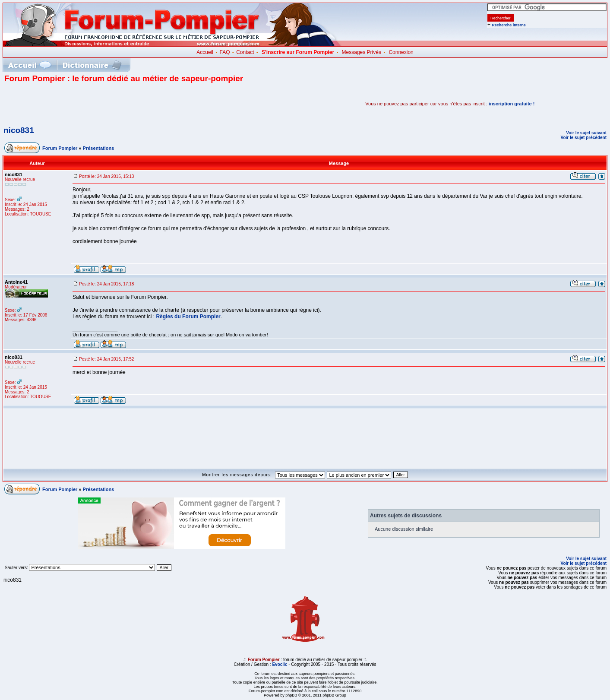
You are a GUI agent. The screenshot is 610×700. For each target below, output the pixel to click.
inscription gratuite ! (512, 104)
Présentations (99, 148)
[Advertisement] (105, 104)
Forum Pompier (60, 148)
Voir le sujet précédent (583, 138)
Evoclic (280, 664)
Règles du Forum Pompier (188, 317)
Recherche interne (509, 25)
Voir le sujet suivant (586, 133)
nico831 (19, 130)
